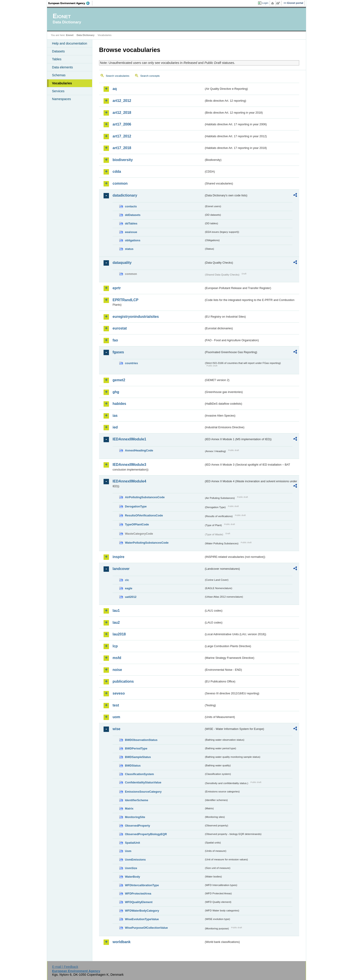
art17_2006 (122, 124)
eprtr (117, 288)
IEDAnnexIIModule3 (129, 465)
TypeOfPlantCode (137, 524)
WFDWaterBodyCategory (142, 911)
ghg (116, 392)
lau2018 (119, 634)
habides (119, 404)
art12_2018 (122, 113)
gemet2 (119, 380)
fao (115, 340)
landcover (121, 569)
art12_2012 (122, 101)
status (129, 249)
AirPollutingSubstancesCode (145, 497)
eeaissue (131, 232)
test (116, 705)
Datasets (58, 51)
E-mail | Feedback (65, 967)
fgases (118, 352)
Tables (57, 59)
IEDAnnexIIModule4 (129, 481)
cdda (117, 172)
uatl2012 (131, 597)
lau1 (116, 611)
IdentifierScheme (137, 800)
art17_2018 (122, 148)
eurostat (120, 328)
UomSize (131, 868)
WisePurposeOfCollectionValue (146, 928)
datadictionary (125, 195)
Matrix (129, 808)
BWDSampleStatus (138, 757)
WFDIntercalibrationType (142, 885)
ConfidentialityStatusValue (143, 782)
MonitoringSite (135, 817)
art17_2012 (122, 136)
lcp (115, 646)
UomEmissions (135, 860)
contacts (131, 206)
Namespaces (61, 99)
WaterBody (132, 877)
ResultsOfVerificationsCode (144, 515)
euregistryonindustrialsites (136, 317)
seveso (119, 693)
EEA (70, 3)
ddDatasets (133, 215)
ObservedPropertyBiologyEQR (146, 834)
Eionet (70, 35)
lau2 (116, 622)
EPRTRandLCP (126, 300)
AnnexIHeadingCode (139, 450)
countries (131, 363)
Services (58, 91)
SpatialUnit (132, 843)
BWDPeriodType (136, 748)
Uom (128, 851)
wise (117, 729)
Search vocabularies (118, 76)
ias (115, 416)
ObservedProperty (138, 826)
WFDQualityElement (139, 902)
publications (123, 681)
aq (115, 89)
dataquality (122, 263)
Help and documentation (70, 43)
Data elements (62, 67)
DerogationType (136, 506)
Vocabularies (62, 83)
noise (117, 670)
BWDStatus (133, 766)
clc (127, 580)
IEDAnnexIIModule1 (129, 439)
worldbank (122, 942)
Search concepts (150, 76)
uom (116, 717)
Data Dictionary (85, 35)
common (120, 183)
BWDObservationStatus (141, 740)
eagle (129, 588)
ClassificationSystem (139, 774)
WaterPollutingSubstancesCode (147, 543)
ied (115, 427)
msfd (117, 658)
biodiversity (123, 160)
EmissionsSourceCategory (143, 792)
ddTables (131, 223)
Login (265, 3)
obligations (133, 240)
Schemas (59, 75)
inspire (118, 557)
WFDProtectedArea (138, 894)
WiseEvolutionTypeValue (142, 919)
